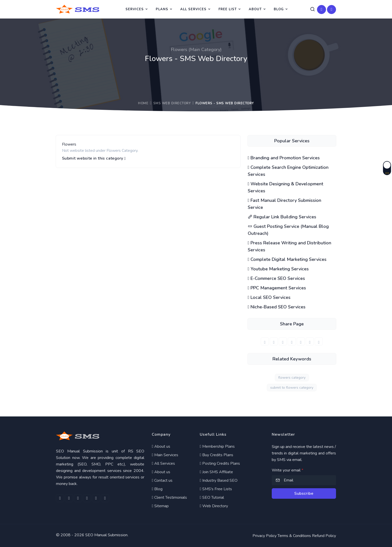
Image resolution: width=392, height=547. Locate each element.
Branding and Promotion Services (284, 158)
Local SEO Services (269, 297)
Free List (228, 9)
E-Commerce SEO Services (276, 278)
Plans (162, 9)
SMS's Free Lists (216, 489)
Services (135, 9)
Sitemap (160, 506)
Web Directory (214, 506)
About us (161, 446)
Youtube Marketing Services (278, 269)
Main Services (165, 455)
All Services (193, 9)
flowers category (292, 378)
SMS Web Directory (172, 103)
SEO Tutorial (212, 497)
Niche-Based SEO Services (277, 307)
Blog (279, 9)
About (255, 9)
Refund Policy (324, 536)
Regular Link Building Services (282, 217)
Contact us (162, 480)
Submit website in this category (94, 158)
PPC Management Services (277, 288)
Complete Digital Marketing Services (287, 259)
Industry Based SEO (219, 480)
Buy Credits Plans (216, 455)
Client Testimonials (169, 497)
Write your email (287, 470)
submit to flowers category (292, 388)
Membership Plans (217, 446)
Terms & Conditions (294, 536)
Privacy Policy (264, 536)
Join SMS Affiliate (216, 472)
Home (143, 103)
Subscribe (304, 493)
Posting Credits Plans (220, 463)
